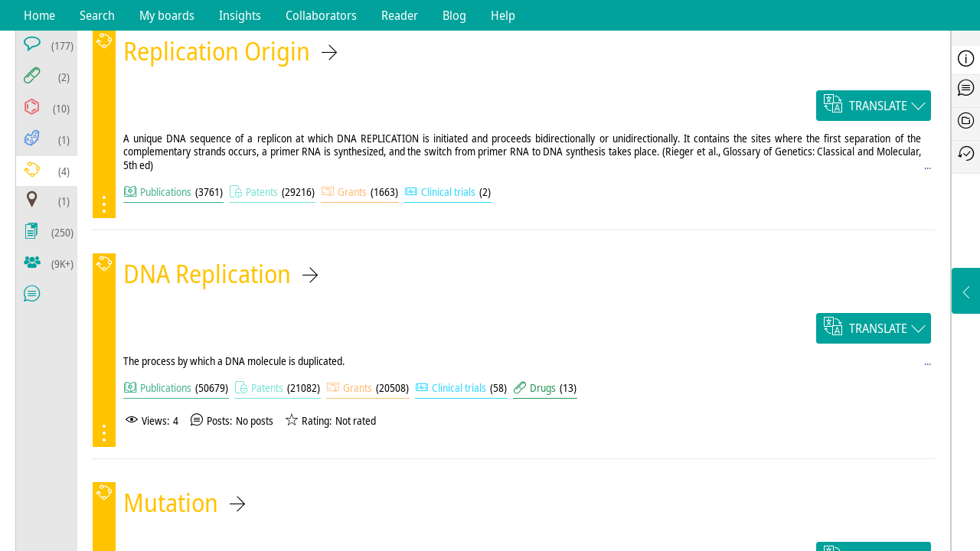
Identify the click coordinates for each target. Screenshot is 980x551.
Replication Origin (217, 51)
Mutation (171, 502)
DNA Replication (207, 274)
